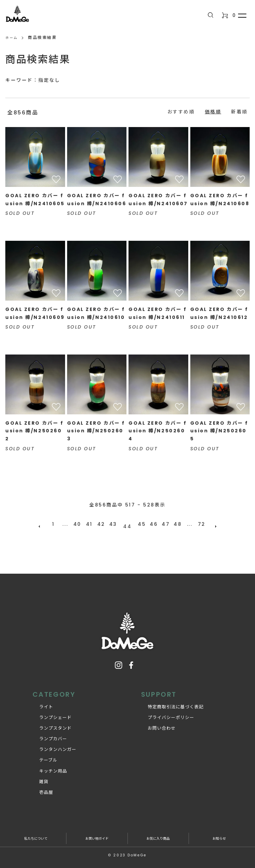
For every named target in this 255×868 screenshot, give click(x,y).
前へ (44, 524)
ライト (40, 702)
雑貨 (37, 777)
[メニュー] (242, 15)
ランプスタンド (49, 723)
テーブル (42, 755)
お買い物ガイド (97, 833)
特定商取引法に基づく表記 (169, 702)
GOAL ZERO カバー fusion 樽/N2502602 (34, 431)
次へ (211, 524)
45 (139, 524)
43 (116, 524)
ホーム (13, 37)
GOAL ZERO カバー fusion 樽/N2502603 (96, 431)
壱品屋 (40, 787)
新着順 (239, 112)
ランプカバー (46, 734)
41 (92, 524)
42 (104, 524)
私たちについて (36, 833)
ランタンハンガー (51, 745)
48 (175, 524)
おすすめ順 (181, 112)
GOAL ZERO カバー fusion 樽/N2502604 (158, 431)
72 (199, 524)
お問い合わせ (155, 723)
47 (163, 524)
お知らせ (219, 833)
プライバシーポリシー (164, 713)
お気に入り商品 (158, 833)
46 (151, 524)
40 (80, 524)
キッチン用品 (46, 766)
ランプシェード (49, 713)
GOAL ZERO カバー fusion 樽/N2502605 (219, 431)
